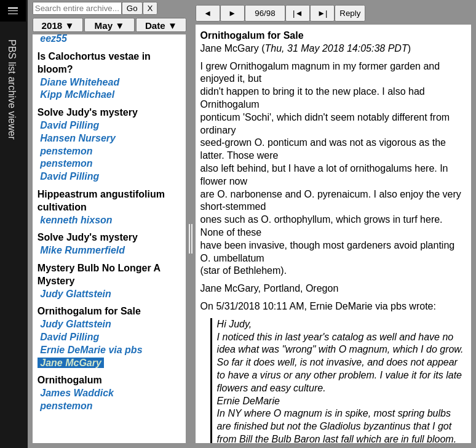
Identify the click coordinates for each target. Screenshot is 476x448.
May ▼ (110, 26)
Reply (350, 13)
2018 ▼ (58, 26)
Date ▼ (161, 26)
